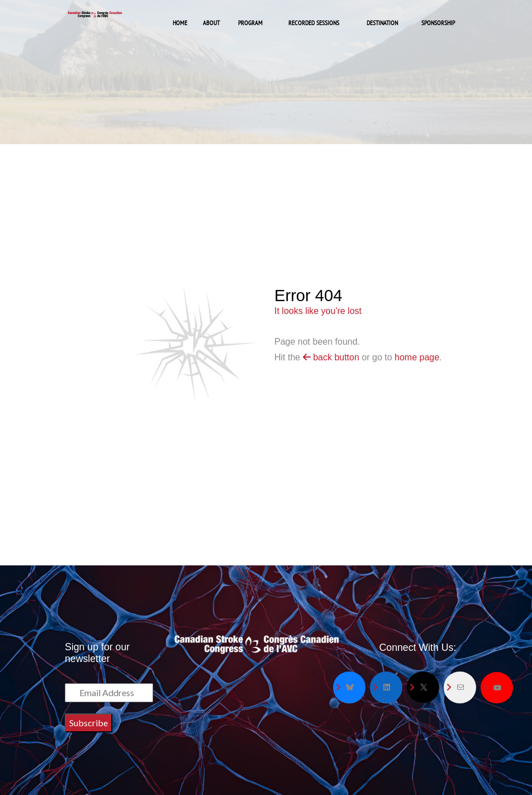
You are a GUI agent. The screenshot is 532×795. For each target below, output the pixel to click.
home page (417, 357)
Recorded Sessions (314, 23)
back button (331, 357)
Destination (382, 23)
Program (250, 23)
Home (180, 23)
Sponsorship (438, 23)
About (211, 23)
